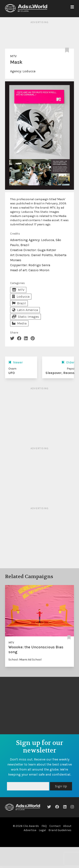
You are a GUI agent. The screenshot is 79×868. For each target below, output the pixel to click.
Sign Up (61, 786)
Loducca (29, 71)
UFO (12, 373)
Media (19, 323)
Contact (55, 826)
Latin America (25, 310)
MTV (13, 56)
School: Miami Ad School (25, 660)
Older (68, 362)
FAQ (44, 826)
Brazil (19, 303)
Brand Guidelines (60, 830)
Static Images (25, 317)
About (67, 826)
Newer (16, 362)
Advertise (30, 830)
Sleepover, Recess (60, 373)
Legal (42, 830)
